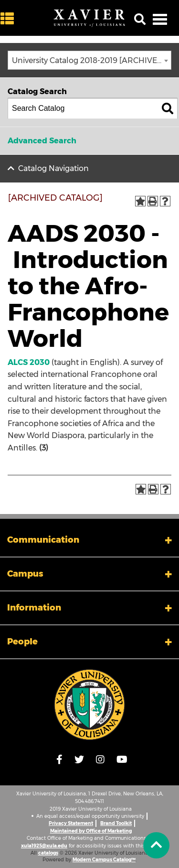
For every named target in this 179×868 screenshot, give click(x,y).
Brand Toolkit (116, 823)
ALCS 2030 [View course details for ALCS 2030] (29, 362)
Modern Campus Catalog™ (104, 860)
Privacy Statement (71, 823)
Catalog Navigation (53, 168)
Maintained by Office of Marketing (91, 831)
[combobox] (89, 60)
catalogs (48, 853)
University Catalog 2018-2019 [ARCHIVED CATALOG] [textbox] (91, 60)
